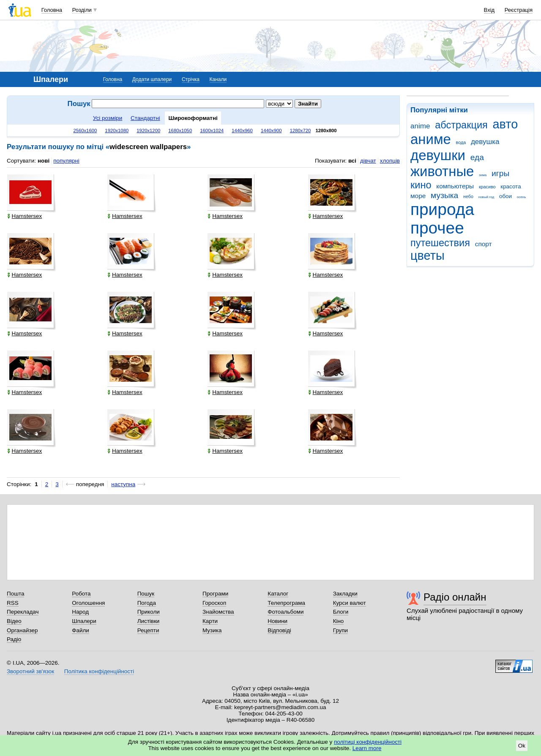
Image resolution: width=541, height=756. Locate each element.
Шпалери (84, 621)
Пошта (15, 594)
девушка (485, 142)
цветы (428, 256)
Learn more (367, 748)
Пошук (146, 594)
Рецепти (148, 630)
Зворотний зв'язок (30, 671)
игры (500, 173)
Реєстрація (519, 10)
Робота (81, 594)
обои (505, 196)
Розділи (82, 10)
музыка (444, 195)
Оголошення (88, 603)
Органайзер (22, 630)
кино (421, 185)
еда (477, 157)
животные (442, 171)
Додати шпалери (152, 79)
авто (505, 124)
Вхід (489, 10)
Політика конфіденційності (99, 671)
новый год (486, 197)
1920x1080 (117, 131)
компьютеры (455, 186)
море (418, 196)
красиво (487, 187)
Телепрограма (286, 603)
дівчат (368, 161)
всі (352, 161)
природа (442, 209)
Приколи (149, 612)
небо (468, 196)
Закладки (345, 594)
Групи (340, 630)
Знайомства (218, 612)
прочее (437, 228)
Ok (522, 746)
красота (511, 186)
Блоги (341, 612)
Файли (81, 630)
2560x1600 (85, 131)
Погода (147, 603)
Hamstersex (25, 216)
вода (461, 142)
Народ (80, 612)
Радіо (14, 639)
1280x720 (301, 131)
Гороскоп (214, 603)
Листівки (149, 621)
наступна (123, 484)
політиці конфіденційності (368, 742)
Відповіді (279, 630)
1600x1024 (212, 131)
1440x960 (242, 131)
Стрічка (191, 79)
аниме (431, 139)
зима (483, 175)
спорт (484, 244)
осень (522, 197)
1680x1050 (180, 131)
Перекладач (23, 612)
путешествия (440, 243)
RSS (13, 603)
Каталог (278, 594)
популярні (66, 161)
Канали (218, 79)
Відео (14, 621)
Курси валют (350, 603)
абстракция (461, 125)
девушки (438, 155)
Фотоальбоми (286, 612)
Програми (215, 594)
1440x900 (271, 131)
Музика (212, 630)
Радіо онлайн (455, 597)
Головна (52, 10)
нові (44, 161)
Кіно (339, 621)
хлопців (390, 161)
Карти (210, 621)
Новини (277, 621)
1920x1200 (148, 131)
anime (420, 126)
